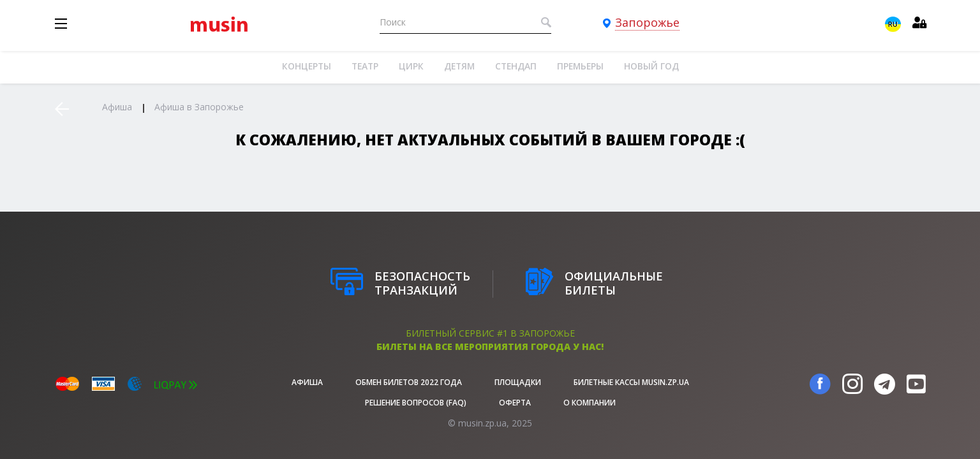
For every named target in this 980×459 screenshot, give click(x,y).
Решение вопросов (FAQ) (416, 403)
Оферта (515, 403)
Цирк (411, 66)
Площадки (518, 382)
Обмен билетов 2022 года (409, 382)
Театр (365, 66)
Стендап (516, 66)
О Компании (590, 403)
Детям (459, 66)
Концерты (307, 66)
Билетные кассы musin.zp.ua (631, 382)
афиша (307, 382)
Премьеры (580, 66)
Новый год (651, 66)
